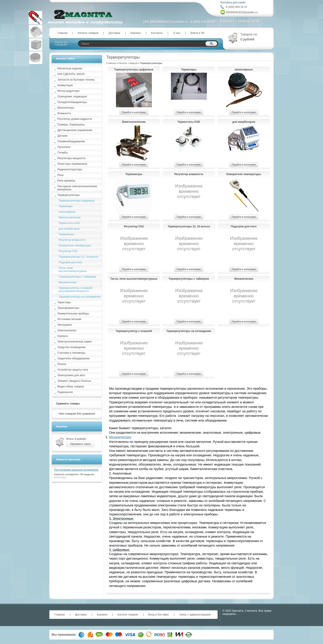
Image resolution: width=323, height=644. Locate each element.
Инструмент (65, 325)
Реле (60, 175)
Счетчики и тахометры (71, 353)
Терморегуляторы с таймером (189, 279)
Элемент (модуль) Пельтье (74, 381)
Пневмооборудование (71, 141)
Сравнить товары (68, 404)
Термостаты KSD (189, 122)
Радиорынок (65, 392)
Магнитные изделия (70, 68)
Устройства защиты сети (73, 370)
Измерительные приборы (73, 314)
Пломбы (63, 153)
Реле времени (66, 181)
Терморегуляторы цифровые (134, 70)
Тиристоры (64, 302)
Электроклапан (67, 330)
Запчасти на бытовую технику (76, 80)
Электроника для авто (71, 375)
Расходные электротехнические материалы (77, 188)
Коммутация (65, 85)
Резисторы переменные (72, 164)
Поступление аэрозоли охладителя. (76, 470)
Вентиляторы (66, 108)
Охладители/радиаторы (72, 102)
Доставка (114, 33)
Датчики (62, 136)
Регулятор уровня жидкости (75, 119)
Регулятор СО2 (134, 226)
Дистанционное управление (75, 130)
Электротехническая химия (74, 342)
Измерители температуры (244, 174)
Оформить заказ (80, 444)
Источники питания (69, 319)
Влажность (64, 113)
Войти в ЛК (197, 33)
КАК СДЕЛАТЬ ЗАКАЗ (71, 74)
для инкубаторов (244, 122)
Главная (62, 33)
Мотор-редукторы (68, 91)
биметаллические (134, 122)
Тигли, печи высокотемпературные (134, 279)
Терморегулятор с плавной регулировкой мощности (134, 331)
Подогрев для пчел (244, 226)
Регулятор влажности (189, 174)
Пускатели (64, 147)
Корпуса (62, 336)
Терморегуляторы (69, 195)
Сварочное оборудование (73, 358)
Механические (244, 279)
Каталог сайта (65, 59)
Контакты (157, 33)
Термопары (189, 70)
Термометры (134, 174)
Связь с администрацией (195, 615)
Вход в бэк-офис (159, 615)
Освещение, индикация (72, 97)
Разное (62, 364)
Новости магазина (68, 459)
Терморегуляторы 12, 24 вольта (189, 226)
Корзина (136, 33)
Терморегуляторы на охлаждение (189, 331)
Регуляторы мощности (71, 158)
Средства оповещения (72, 347)
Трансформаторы (68, 308)
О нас (177, 33)
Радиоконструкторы (70, 169)
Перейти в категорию (134, 112)
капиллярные (244, 70)
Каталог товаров (88, 33)
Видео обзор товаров (71, 387)
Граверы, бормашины (71, 125)
